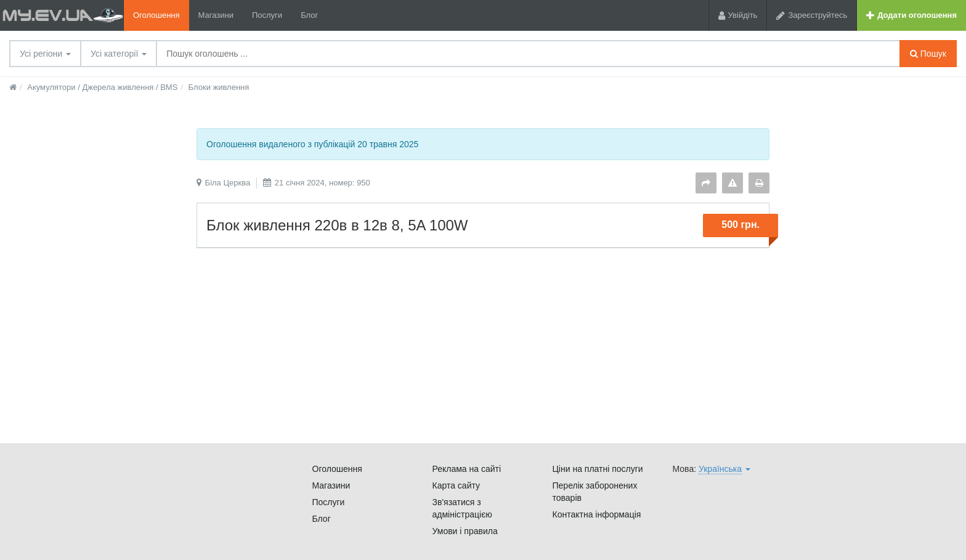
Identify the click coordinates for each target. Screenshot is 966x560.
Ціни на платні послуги (598, 469)
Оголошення (156, 15)
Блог (309, 15)
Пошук (928, 54)
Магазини (216, 15)
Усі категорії (119, 54)
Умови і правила (465, 531)
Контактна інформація (597, 514)
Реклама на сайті (467, 469)
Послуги (267, 15)
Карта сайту (457, 485)
